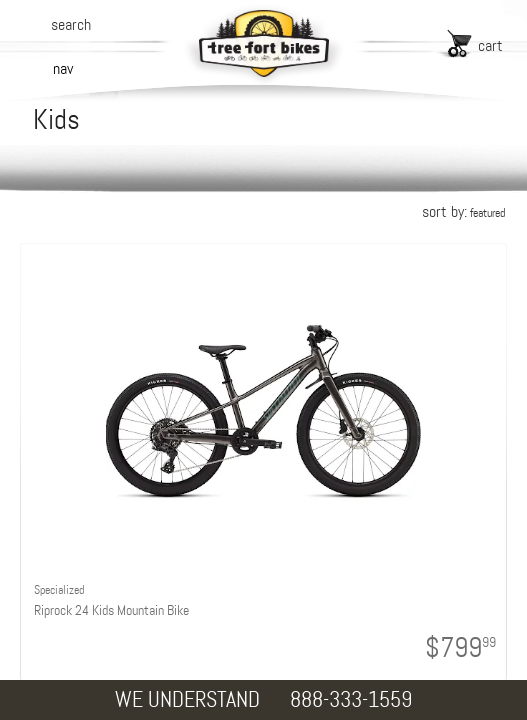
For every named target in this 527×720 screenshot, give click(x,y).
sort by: (463, 211)
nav (63, 68)
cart (490, 45)
